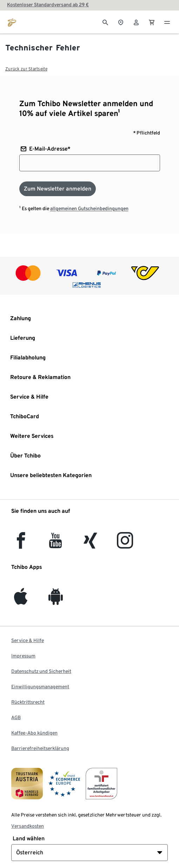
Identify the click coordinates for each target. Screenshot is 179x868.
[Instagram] (125, 545)
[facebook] (21, 545)
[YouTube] (56, 545)
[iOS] (21, 601)
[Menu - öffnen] (167, 22)
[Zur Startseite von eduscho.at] (12, 22)
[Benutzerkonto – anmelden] (136, 22)
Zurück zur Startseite (26, 69)
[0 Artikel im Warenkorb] (152, 22)
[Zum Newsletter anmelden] (58, 189)
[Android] (56, 601)
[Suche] (105, 22)
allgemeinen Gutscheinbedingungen (89, 208)
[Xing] (91, 545)
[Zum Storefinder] (121, 22)
